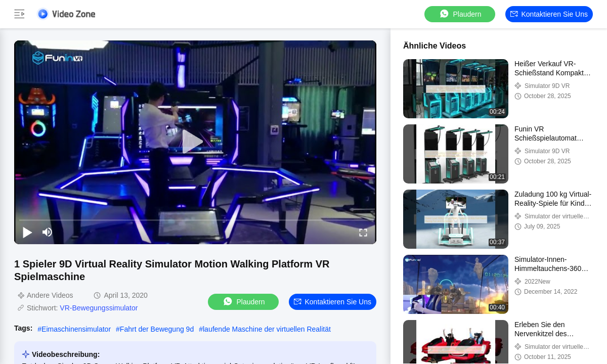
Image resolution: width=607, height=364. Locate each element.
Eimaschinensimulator (76, 329)
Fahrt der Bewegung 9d (157, 329)
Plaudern (460, 14)
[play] (195, 142)
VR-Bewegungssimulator (99, 308)
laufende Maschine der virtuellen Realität (267, 329)
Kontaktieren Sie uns (549, 14)
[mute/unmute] (48, 232)
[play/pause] (27, 232)
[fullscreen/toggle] (363, 232)
